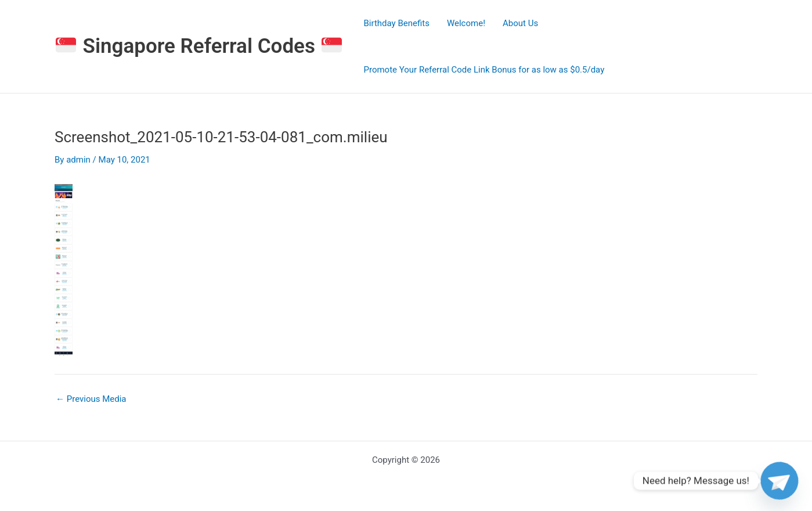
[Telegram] (779, 481)
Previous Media (91, 399)
